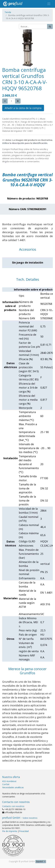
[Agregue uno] (18, 101)
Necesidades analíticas (13, 787)
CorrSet (6, 784)
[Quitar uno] (5, 101)
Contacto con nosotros (13, 806)
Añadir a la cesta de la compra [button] (23, 108)
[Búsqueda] (50, 26)
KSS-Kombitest (9, 781)
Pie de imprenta (10, 831)
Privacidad (24, 831)
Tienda (8, 12)
